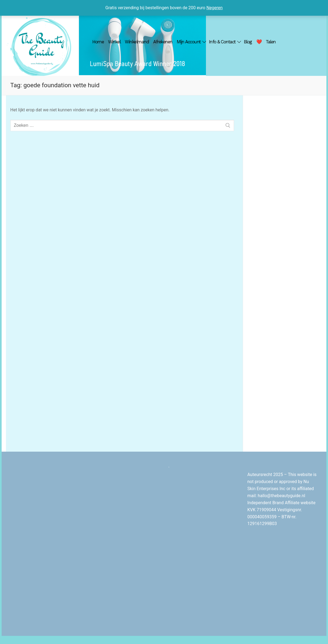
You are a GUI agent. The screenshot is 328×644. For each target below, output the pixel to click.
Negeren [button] (215, 8)
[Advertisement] (285, 188)
